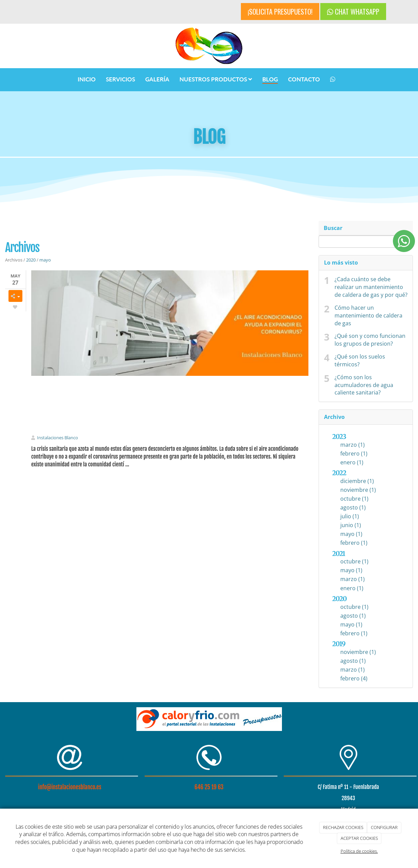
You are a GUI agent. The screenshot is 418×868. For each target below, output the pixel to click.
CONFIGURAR (384, 827)
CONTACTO (304, 79)
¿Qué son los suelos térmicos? (360, 360)
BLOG (270, 79)
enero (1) (352, 462)
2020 (31, 260)
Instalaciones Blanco (58, 438)
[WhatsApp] (333, 80)
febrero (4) (354, 678)
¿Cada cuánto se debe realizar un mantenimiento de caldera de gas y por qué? (371, 287)
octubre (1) (354, 499)
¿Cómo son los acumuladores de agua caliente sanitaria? (364, 385)
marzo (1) (353, 445)
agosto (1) (353, 507)
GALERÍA (157, 79)
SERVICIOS (120, 79)
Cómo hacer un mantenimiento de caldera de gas (368, 315)
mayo (45, 260)
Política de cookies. (359, 851)
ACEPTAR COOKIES (359, 838)
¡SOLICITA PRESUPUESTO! (280, 11)
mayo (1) (351, 534)
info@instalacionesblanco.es (70, 787)
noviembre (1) (358, 490)
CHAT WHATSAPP (353, 11)
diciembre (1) (357, 481)
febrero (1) (354, 454)
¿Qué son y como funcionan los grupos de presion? (370, 340)
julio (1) (350, 516)
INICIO (87, 79)
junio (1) (351, 525)
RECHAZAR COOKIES (343, 827)
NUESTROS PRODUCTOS (216, 79)
